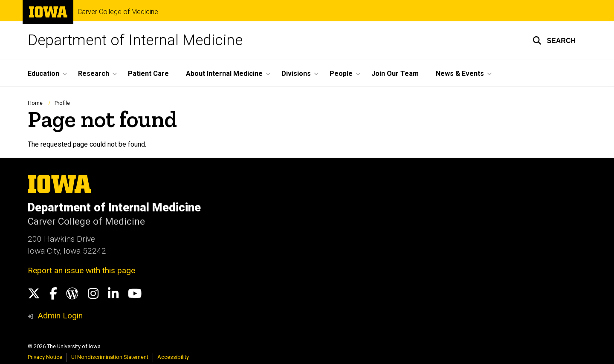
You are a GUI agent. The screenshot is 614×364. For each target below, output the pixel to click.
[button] (554, 40)
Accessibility (173, 357)
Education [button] (43, 74)
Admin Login (60, 316)
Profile (62, 103)
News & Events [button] (460, 74)
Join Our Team (395, 74)
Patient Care (148, 74)
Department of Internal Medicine (135, 40)
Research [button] (94, 74)
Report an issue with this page (81, 270)
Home (35, 103)
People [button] (341, 74)
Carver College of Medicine (118, 12)
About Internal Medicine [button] (224, 74)
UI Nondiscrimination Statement (110, 357)
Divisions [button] (296, 74)
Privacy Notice (45, 357)
